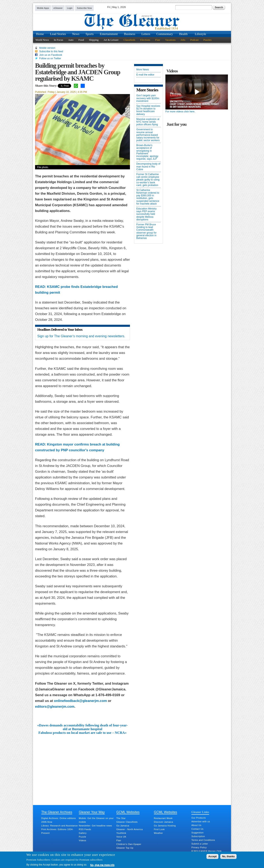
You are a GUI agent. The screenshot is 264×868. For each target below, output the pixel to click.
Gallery (83, 833)
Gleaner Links (200, 812)
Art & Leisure (111, 40)
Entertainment (109, 34)
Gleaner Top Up (125, 848)
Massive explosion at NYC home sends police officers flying (148, 122)
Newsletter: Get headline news (95, 826)
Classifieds (129, 40)
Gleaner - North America (130, 829)
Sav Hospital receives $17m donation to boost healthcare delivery (148, 110)
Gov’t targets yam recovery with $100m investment (148, 98)
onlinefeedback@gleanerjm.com (80, 701)
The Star (121, 818)
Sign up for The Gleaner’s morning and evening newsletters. (81, 336)
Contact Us (197, 829)
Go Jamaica (123, 826)
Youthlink (121, 833)
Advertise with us (201, 821)
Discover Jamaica (163, 822)
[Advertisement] (82, 766)
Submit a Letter (200, 844)
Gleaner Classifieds (127, 822)
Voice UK (121, 837)
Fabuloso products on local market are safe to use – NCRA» (82, 733)
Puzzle (82, 837)
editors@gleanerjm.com (55, 707)
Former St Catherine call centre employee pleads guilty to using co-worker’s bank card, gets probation (148, 180)
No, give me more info (102, 865)
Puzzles (207, 40)
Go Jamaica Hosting (165, 826)
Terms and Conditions (203, 840)
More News (143, 70)
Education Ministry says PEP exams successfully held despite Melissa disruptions (146, 214)
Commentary (165, 34)
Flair (158, 40)
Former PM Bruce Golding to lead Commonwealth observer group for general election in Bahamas (146, 231)
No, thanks (228, 856)
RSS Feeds (85, 829)
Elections (145, 40)
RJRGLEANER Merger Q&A (206, 851)
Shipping (94, 40)
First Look (159, 829)
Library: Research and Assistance (60, 826)
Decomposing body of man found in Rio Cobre (148, 167)
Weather (158, 833)
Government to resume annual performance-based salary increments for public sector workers (148, 135)
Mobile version (47, 48)
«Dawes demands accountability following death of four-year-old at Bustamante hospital (83, 727)
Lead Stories (58, 34)
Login (70, 8)
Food (81, 40)
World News (42, 40)
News (76, 34)
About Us (196, 825)
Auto (71, 40)
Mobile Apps (43, 8)
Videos (82, 840)
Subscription (198, 836)
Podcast (194, 40)
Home (40, 34)
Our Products (199, 818)
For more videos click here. (180, 112)
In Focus (58, 40)
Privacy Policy (199, 847)
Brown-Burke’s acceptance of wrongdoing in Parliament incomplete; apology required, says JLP (147, 152)
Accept (212, 856)
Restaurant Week (163, 818)
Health (183, 34)
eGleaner (58, 8)
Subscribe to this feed (51, 51)
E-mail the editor (145, 75)
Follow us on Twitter (50, 58)
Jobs (183, 40)
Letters (146, 34)
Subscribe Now (84, 8)
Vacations (170, 40)
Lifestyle (200, 34)
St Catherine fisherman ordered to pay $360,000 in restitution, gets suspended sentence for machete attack (148, 197)
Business (130, 34)
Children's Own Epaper (129, 844)
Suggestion (197, 833)
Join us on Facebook (51, 55)
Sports (90, 34)
